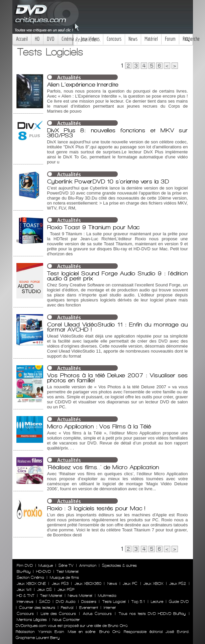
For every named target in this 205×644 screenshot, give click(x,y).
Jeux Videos (90, 39)
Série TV (66, 565)
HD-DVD (43, 571)
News (133, 39)
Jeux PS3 (60, 584)
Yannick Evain (51, 632)
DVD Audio (66, 602)
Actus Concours (97, 614)
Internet (110, 608)
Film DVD (25, 565)
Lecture (157, 602)
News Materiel (80, 596)
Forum (170, 39)
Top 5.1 (138, 602)
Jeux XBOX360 (88, 584)
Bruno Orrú (110, 632)
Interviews (25, 602)
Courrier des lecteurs (37, 608)
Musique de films (64, 577)
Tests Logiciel (114, 602)
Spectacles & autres (119, 565)
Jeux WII (24, 590)
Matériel (151, 39)
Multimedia (107, 596)
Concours (114, 39)
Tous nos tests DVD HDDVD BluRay (152, 614)
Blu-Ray (24, 571)
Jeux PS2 (178, 584)
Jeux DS (44, 590)
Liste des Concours (58, 614)
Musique (46, 565)
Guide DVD (179, 602)
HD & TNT (26, 596)
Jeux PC (130, 584)
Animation (88, 565)
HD (37, 39)
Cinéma (68, 39)
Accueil (22, 39)
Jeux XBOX (153, 584)
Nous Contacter (66, 620)
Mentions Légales (32, 620)
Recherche (191, 39)
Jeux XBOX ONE (31, 584)
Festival (67, 608)
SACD (45, 602)
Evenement (89, 608)
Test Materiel (68, 571)
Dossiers (89, 602)
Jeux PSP (66, 590)
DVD (51, 39)
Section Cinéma (30, 577)
